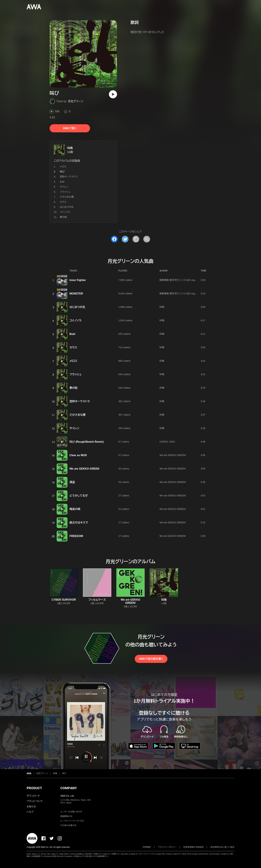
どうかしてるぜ (79, 496)
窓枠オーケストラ (69, 177)
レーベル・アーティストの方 (72, 821)
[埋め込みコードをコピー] (147, 239)
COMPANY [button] (69, 788)
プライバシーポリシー (167, 847)
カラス (63, 202)
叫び (64, 773)
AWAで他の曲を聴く (151, 659)
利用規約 (147, 847)
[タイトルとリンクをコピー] (136, 239)
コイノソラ (65, 212)
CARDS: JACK (167, 442)
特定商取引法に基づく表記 (222, 847)
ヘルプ (30, 812)
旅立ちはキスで (79, 523)
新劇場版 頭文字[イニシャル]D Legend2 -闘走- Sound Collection (192, 280)
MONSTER (76, 294)
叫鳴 (70, 148)
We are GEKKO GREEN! (173, 455)
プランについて (35, 801)
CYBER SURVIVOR (64, 600)
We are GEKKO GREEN (84, 469)
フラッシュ (65, 192)
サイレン (64, 187)
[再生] (113, 94)
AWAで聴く (70, 128)
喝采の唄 (75, 509)
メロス (63, 167)
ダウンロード (33, 796)
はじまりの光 (67, 207)
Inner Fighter (78, 280)
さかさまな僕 (67, 197)
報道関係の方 (66, 816)
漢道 (72, 482)
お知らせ (31, 807)
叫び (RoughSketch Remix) (87, 442)
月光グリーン (76, 101)
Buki (62, 182)
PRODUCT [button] (34, 788)
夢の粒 (63, 217)
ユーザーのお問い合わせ (71, 812)
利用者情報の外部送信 (193, 847)
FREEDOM (76, 536)
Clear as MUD (78, 455)
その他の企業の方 (68, 825)
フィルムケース (97, 600)
